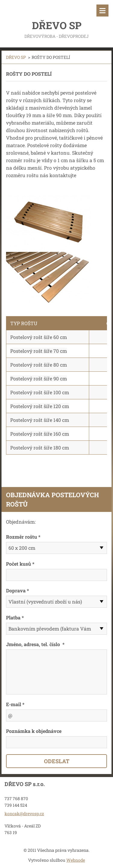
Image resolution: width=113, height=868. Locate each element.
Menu (102, 11)
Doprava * (17, 590)
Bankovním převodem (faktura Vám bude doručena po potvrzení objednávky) (50, 630)
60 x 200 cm (22, 548)
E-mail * (15, 704)
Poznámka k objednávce (34, 731)
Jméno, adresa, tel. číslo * (35, 644)
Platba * (15, 617)
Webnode (76, 860)
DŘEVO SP (16, 57)
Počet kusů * (20, 564)
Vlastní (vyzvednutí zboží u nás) (45, 602)
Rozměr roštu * (23, 537)
